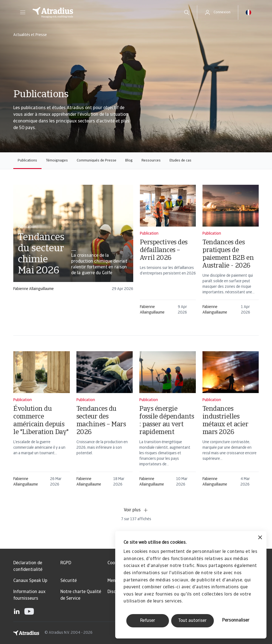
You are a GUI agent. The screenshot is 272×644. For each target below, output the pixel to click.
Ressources (151, 161)
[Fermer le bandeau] (260, 538)
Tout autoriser (192, 621)
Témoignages (57, 161)
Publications (27, 161)
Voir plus (136, 510)
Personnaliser (236, 620)
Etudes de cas (180, 161)
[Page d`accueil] (102, 12)
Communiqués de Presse (97, 161)
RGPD (66, 563)
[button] (23, 12)
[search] (187, 12)
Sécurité (69, 581)
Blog (129, 161)
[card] (73, 241)
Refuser (148, 621)
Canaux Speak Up (30, 581)
